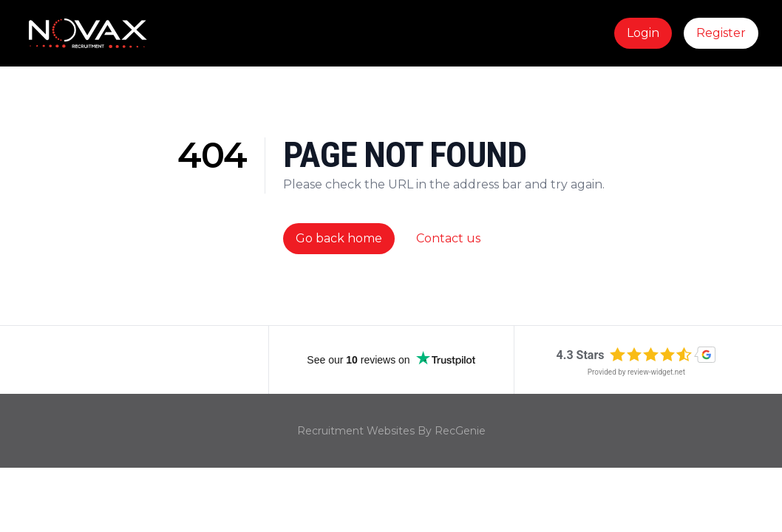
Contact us (448, 238)
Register (721, 33)
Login (643, 33)
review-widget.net (656, 372)
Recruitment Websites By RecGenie (391, 431)
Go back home (339, 238)
